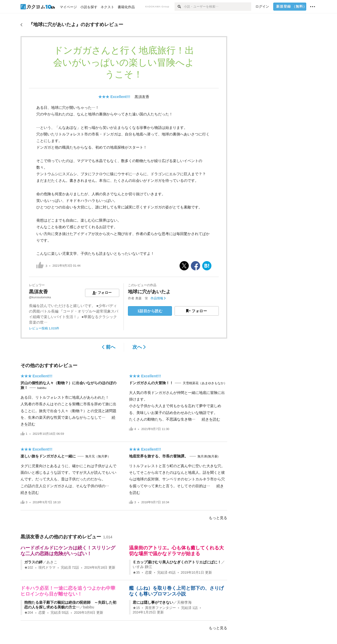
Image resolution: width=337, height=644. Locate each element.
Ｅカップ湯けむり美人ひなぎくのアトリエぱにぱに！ (177, 562)
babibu (42, 388)
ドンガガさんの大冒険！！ (151, 383)
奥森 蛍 (142, 298)
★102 (29, 568)
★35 (136, 573)
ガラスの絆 (33, 562)
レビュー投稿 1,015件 (44, 328)
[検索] (179, 7)
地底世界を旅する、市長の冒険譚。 (158, 456)
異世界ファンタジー (160, 608)
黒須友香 (142, 97)
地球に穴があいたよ (149, 292)
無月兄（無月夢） (98, 456)
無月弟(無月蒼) (208, 456)
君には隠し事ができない (153, 602)
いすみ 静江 (142, 567)
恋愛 (148, 573)
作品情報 (158, 298)
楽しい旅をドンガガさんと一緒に (48, 456)
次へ (139, 347)
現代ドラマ (47, 568)
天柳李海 (184, 602)
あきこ (52, 562)
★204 (29, 613)
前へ (109, 347)
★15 (136, 608)
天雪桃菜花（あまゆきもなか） (205, 383)
